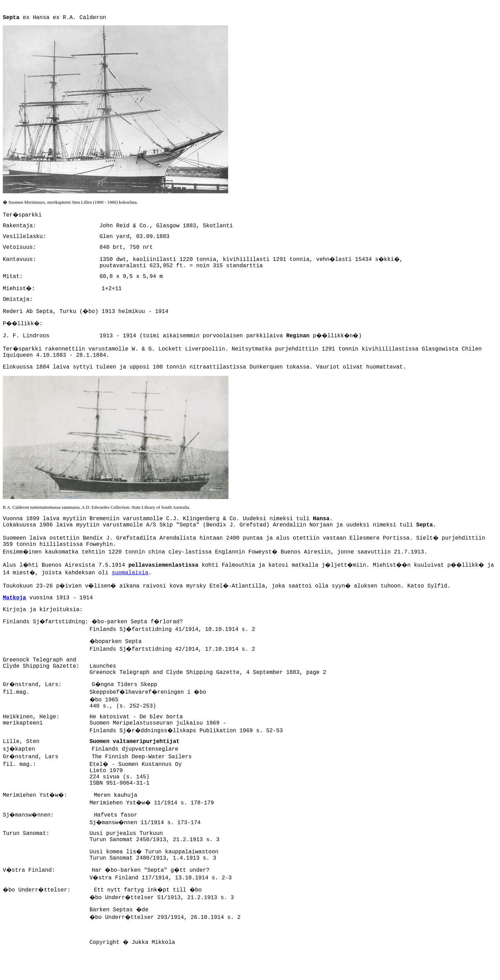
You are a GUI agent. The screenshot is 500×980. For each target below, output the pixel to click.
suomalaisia (130, 573)
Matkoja (14, 598)
